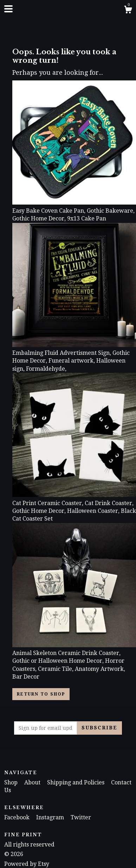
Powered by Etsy (27, 864)
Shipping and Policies (76, 782)
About (33, 782)
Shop (12, 782)
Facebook (18, 817)
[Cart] (128, 11)
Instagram (51, 817)
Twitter (81, 817)
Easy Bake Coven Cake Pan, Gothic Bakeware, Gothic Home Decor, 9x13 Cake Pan (74, 211)
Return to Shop (41, 694)
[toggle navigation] (8, 9)
